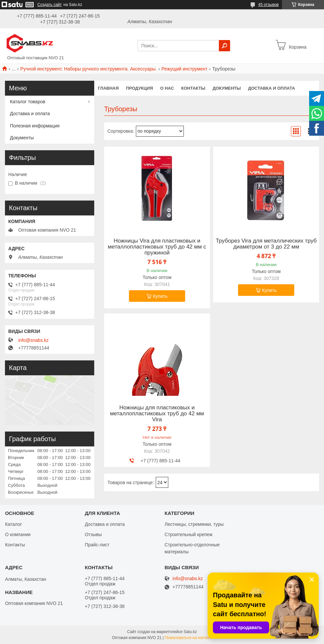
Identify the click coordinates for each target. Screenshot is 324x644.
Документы (227, 88)
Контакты (193, 88)
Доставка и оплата (271, 88)
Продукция (139, 88)
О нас (167, 88)
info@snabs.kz (33, 340)
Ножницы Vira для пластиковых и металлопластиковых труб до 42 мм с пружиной (157, 247)
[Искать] (224, 46)
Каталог (13, 524)
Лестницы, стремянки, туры (194, 524)
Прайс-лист (97, 545)
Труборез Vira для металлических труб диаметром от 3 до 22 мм (266, 244)
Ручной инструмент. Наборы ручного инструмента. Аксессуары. (89, 69)
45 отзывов (268, 5)
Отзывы (93, 534)
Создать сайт (50, 5)
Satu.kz (190, 632)
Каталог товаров (28, 102)
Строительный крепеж (189, 534)
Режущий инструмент (185, 69)
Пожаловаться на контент (188, 638)
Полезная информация (35, 126)
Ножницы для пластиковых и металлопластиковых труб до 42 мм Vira (157, 414)
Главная (108, 88)
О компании (18, 534)
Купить (160, 296)
